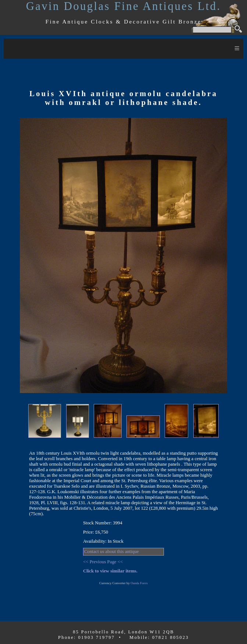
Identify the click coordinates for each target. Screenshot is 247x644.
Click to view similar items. (110, 571)
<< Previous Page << (103, 562)
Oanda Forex (139, 583)
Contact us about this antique (112, 552)
